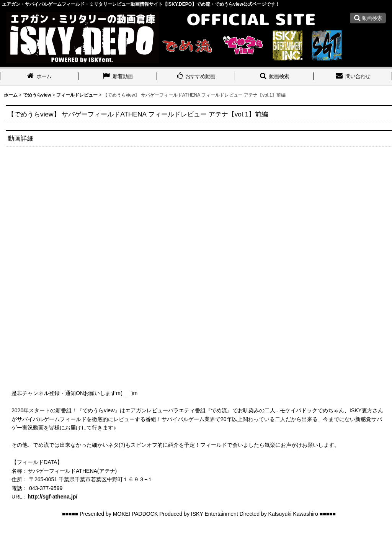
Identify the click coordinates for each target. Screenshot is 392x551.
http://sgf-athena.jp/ (52, 497)
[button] (368, 18)
